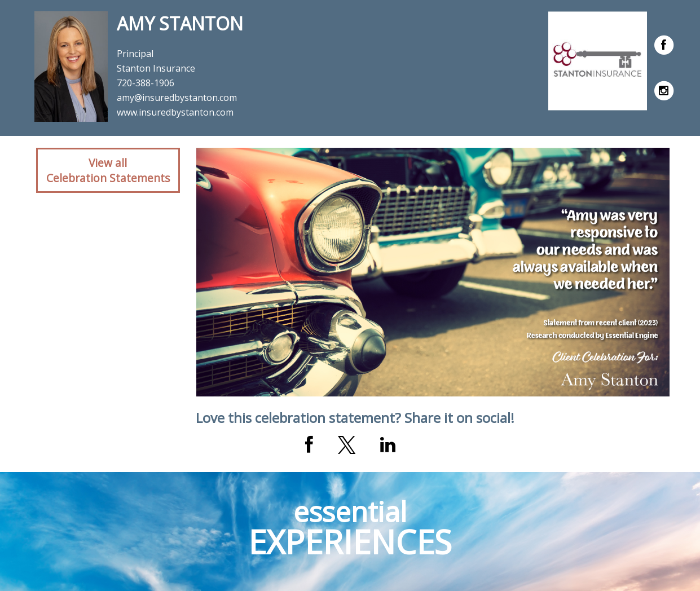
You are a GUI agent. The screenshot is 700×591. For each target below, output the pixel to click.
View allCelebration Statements (108, 170)
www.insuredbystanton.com (175, 112)
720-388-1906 (146, 83)
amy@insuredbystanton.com (177, 98)
